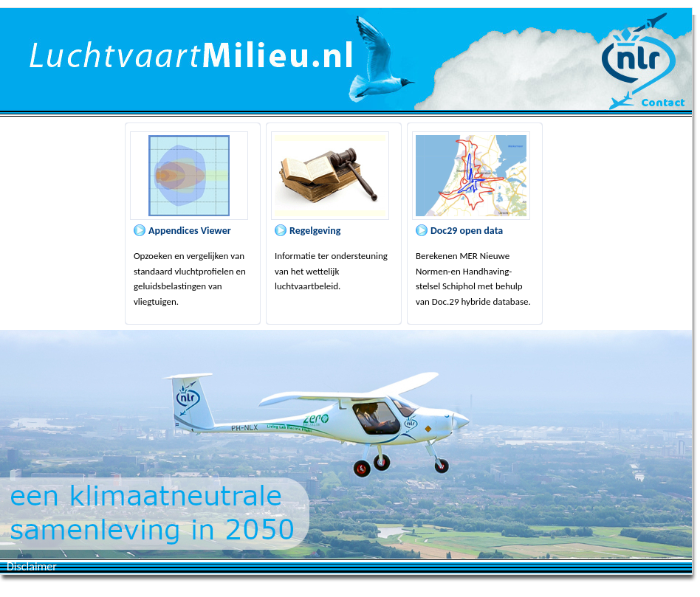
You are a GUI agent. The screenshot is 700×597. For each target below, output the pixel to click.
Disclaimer (32, 566)
